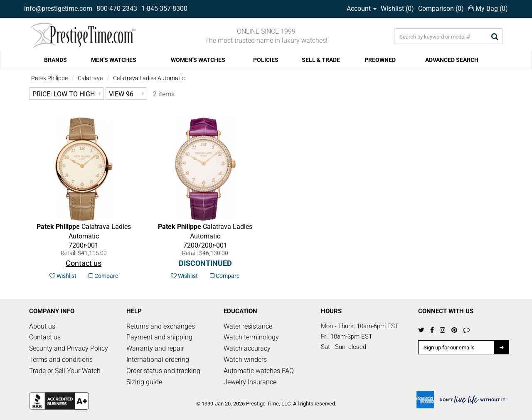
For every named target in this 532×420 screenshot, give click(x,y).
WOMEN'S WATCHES (198, 60)
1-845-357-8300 (164, 9)
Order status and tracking (163, 371)
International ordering (158, 360)
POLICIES (266, 60)
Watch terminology (251, 337)
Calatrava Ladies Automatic (149, 78)
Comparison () (441, 9)
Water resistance (248, 326)
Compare (103, 276)
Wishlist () (397, 9)
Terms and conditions (61, 360)
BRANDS (55, 60)
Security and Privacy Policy (69, 348)
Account (362, 9)
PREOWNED (380, 60)
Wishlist (63, 276)
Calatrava (90, 78)
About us (42, 326)
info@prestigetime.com (58, 9)
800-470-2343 (117, 9)
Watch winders (245, 360)
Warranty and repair (155, 348)
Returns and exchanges (161, 326)
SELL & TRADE (321, 60)
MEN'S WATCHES (114, 60)
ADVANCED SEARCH (452, 60)
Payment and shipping (159, 337)
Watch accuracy (247, 348)
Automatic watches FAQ (259, 371)
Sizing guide (144, 382)
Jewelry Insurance (250, 382)
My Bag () (488, 9)
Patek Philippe (49, 78)
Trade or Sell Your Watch (65, 371)
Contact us (45, 337)
